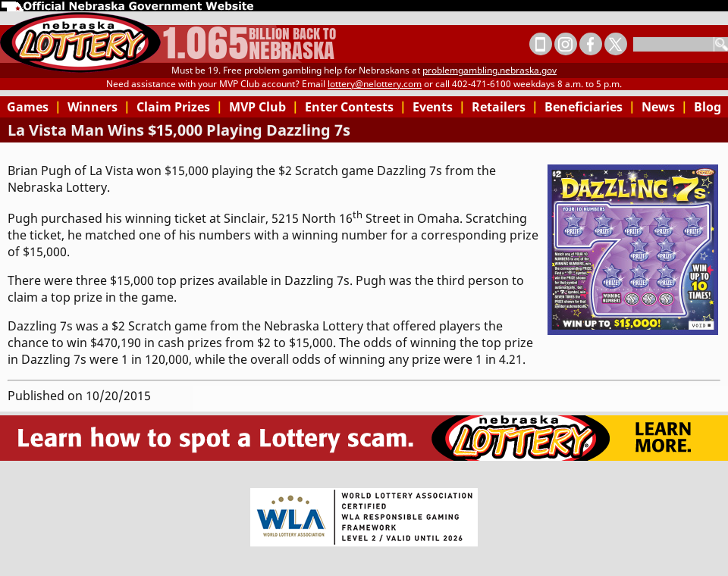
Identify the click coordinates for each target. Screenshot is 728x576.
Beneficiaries (590, 107)
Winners (99, 107)
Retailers (505, 107)
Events (439, 107)
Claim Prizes (180, 107)
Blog (708, 107)
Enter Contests (356, 107)
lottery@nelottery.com (375, 84)
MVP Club (264, 107)
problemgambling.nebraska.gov (490, 70)
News (665, 107)
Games (34, 107)
